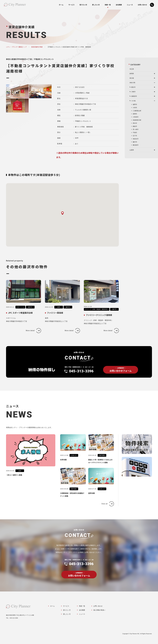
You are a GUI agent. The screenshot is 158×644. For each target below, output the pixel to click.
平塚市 (135, 133)
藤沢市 (30, 311)
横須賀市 (136, 145)
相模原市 (134, 96)
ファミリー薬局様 (55, 317)
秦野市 (135, 104)
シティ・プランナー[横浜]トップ (16, 47)
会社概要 (119, 5)
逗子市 (135, 136)
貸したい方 (96, 5)
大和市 (135, 108)
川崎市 (133, 92)
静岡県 (132, 74)
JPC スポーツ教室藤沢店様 (20, 317)
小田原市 (136, 117)
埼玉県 (132, 69)
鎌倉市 (135, 126)
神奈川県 (132, 83)
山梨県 (132, 150)
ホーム (61, 5)
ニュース (130, 5)
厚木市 (135, 123)
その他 (133, 101)
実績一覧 (108, 5)
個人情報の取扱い (99, 610)
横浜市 (133, 87)
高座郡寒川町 (137, 120)
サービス (71, 5)
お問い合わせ (142, 5)
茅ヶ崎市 (136, 129)
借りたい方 (83, 5)
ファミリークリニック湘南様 (99, 319)
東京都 (132, 78)
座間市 (135, 114)
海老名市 (136, 139)
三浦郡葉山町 (137, 111)
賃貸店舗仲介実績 (37, 47)
